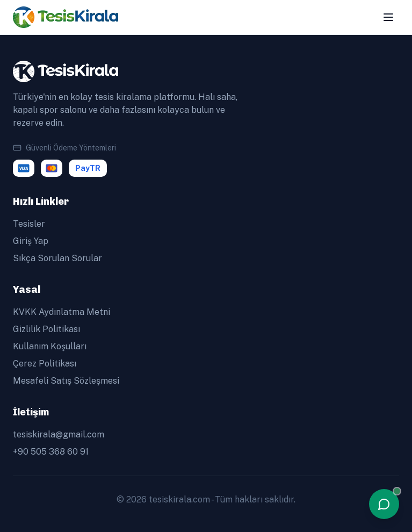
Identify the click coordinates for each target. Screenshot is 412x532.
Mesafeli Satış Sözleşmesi (66, 381)
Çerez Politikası (45, 364)
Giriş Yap (31, 241)
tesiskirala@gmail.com (59, 434)
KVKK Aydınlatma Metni (62, 312)
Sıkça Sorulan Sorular (57, 258)
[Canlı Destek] (384, 504)
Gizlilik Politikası (46, 329)
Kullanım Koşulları (50, 346)
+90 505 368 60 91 (51, 452)
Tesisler (29, 224)
